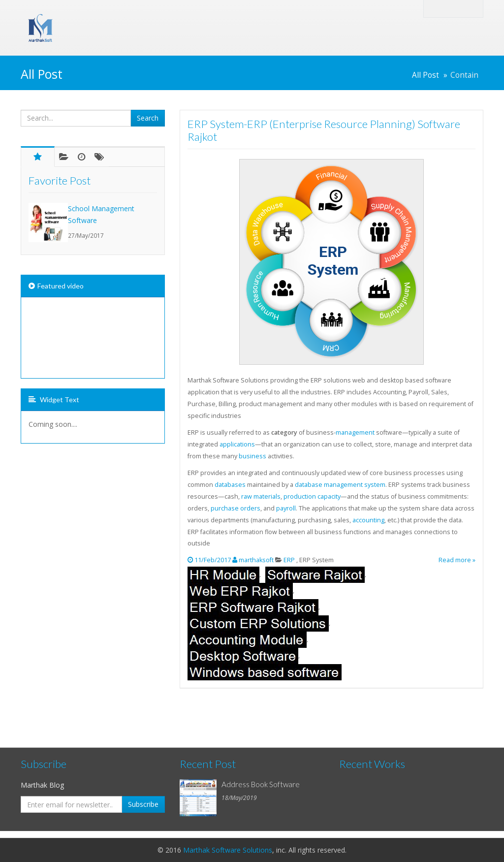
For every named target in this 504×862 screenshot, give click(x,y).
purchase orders (236, 508)
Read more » (457, 560)
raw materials (261, 496)
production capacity (312, 496)
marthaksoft (256, 560)
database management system (340, 485)
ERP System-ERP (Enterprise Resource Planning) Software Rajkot (324, 130)
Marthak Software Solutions (228, 850)
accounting (368, 520)
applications (237, 444)
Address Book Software (261, 784)
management (355, 432)
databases (230, 485)
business (252, 456)
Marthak (149, 19)
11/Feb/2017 (213, 560)
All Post (425, 75)
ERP (290, 560)
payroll (286, 508)
